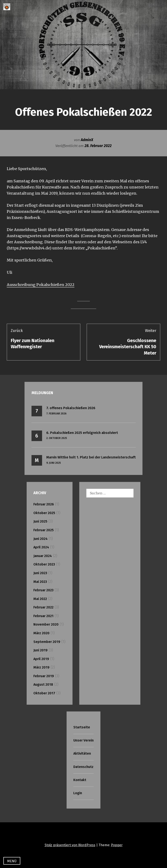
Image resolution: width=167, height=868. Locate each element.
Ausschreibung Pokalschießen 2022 (41, 285)
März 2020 (41, 633)
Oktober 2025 (44, 513)
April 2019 (41, 659)
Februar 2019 (44, 676)
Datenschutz (83, 767)
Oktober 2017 (44, 693)
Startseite (82, 727)
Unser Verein (83, 740)
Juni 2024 (40, 539)
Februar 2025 (44, 530)
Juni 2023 (40, 573)
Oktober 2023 (44, 564)
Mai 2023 (40, 582)
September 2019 (47, 642)
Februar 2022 (43, 607)
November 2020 (46, 624)
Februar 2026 (44, 504)
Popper (117, 845)
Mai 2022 (40, 599)
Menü (12, 861)
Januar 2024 (43, 556)
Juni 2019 (40, 650)
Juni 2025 (40, 521)
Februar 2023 (43, 590)
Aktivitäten (82, 753)
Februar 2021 (43, 616)
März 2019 (41, 667)
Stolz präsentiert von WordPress (70, 845)
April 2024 (41, 547)
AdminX (87, 140)
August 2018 (43, 684)
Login (78, 793)
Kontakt (80, 780)
